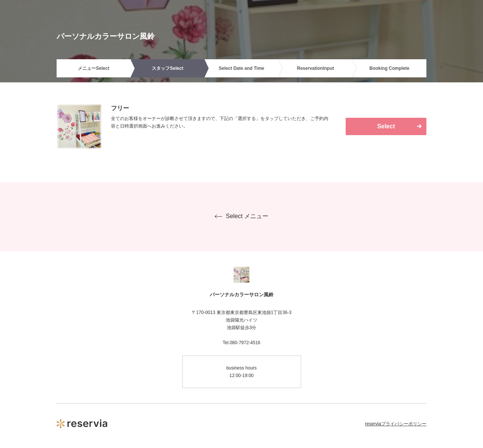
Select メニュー (242, 216)
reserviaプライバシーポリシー (396, 424)
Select (386, 126)
